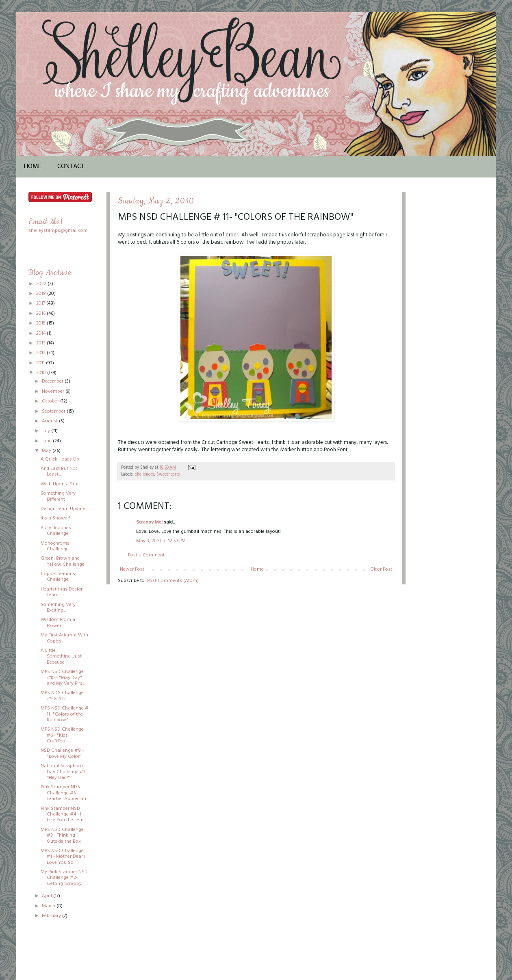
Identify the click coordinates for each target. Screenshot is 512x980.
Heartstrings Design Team (62, 592)
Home (33, 167)
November (54, 392)
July (47, 431)
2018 (42, 294)
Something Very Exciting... (58, 608)
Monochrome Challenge (55, 546)
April (48, 896)
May (47, 451)
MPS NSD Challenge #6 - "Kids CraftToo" (62, 735)
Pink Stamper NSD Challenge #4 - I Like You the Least (63, 815)
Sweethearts (168, 475)
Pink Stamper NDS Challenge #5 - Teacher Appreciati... (65, 793)
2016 (41, 314)
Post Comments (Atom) (173, 581)
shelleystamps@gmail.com (58, 231)
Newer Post (132, 569)
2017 (41, 303)
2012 (41, 353)
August (50, 421)
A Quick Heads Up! (61, 459)
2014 (41, 333)
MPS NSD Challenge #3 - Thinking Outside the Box (62, 836)
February (52, 916)
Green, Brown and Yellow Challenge (63, 561)
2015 (41, 323)
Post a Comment (146, 555)
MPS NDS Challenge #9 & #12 (62, 696)
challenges (145, 475)
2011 (41, 363)
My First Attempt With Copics (64, 638)
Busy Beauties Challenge (56, 531)
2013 (41, 343)
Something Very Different (58, 496)
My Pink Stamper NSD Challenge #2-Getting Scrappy (64, 878)
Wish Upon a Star (60, 484)
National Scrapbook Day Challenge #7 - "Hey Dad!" (64, 772)
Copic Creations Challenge (58, 577)
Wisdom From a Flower (58, 623)
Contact (71, 167)
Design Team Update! (64, 509)
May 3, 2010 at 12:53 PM (161, 541)
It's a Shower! (55, 518)
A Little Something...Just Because (61, 657)
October (51, 401)
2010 (42, 373)
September (54, 411)
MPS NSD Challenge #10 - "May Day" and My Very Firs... (63, 678)
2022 (42, 284)
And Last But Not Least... (59, 472)
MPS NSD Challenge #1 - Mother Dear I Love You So (63, 857)
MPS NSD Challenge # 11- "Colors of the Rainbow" (65, 714)
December (53, 381)
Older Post (381, 569)
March (49, 906)
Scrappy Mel (149, 522)
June (47, 441)
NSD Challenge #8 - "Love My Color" (62, 753)
